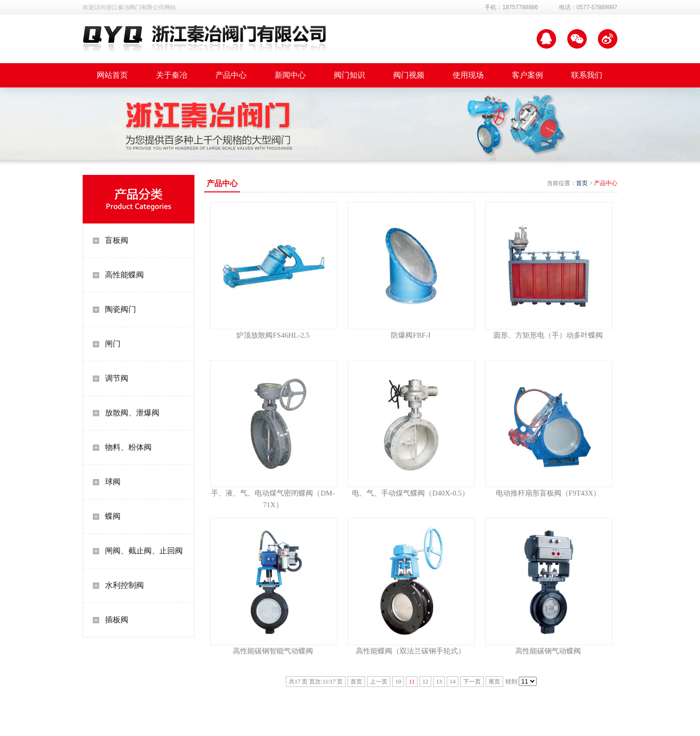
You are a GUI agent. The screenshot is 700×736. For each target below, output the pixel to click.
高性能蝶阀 (124, 275)
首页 (582, 183)
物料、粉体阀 (128, 447)
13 (439, 682)
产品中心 (606, 183)
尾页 (494, 682)
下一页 (472, 682)
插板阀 (117, 620)
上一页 (379, 682)
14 (453, 682)
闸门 (113, 344)
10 (398, 682)
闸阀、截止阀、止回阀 (144, 551)
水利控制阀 (124, 585)
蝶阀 (113, 516)
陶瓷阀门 (121, 309)
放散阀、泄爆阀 (132, 413)
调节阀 (117, 378)
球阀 (113, 482)
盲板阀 (117, 240)
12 (425, 682)
